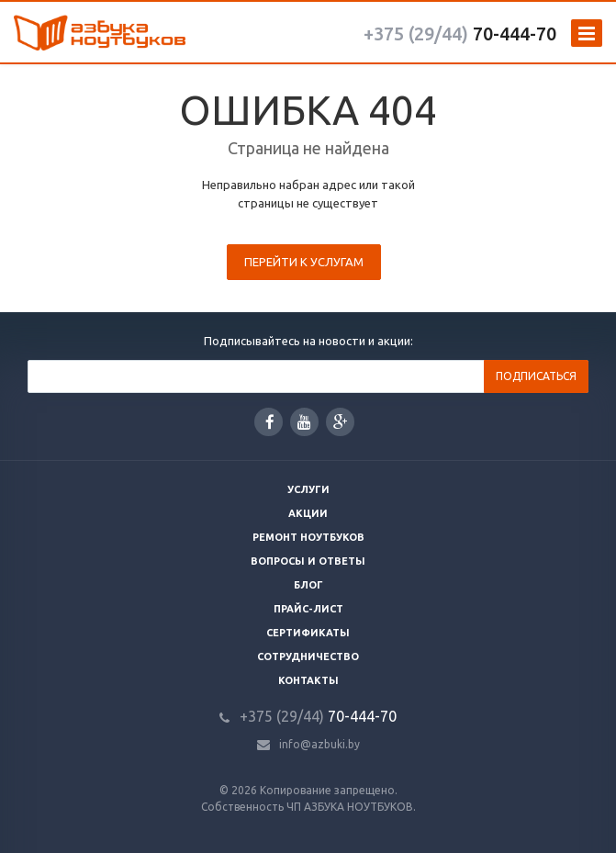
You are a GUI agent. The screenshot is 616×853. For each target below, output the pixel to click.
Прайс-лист (308, 609)
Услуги (308, 489)
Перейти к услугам (304, 262)
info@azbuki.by (319, 744)
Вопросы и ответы (308, 561)
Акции (308, 513)
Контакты (308, 680)
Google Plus (341, 422)
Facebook (270, 422)
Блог (308, 585)
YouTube (304, 422)
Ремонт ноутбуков (308, 537)
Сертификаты (308, 633)
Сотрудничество (308, 657)
